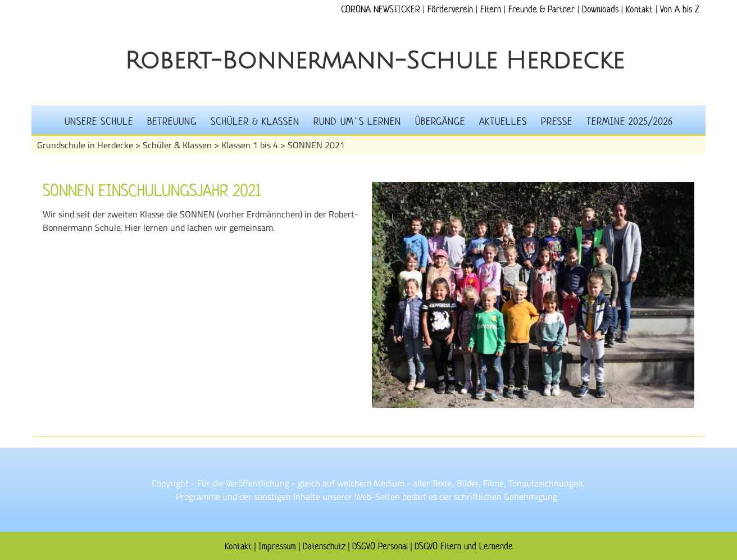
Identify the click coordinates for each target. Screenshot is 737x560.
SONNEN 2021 (316, 145)
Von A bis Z (679, 9)
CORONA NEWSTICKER (381, 9)
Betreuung (172, 121)
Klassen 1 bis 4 (250, 145)
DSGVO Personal (380, 546)
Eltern (491, 9)
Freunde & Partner (542, 9)
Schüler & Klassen (255, 121)
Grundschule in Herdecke (85, 145)
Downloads (600, 9)
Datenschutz (324, 546)
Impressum (277, 546)
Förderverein (450, 9)
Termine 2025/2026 (630, 121)
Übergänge (440, 121)
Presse (557, 121)
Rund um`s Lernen (357, 121)
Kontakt (639, 9)
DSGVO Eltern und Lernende (464, 546)
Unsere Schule (99, 121)
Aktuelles (503, 121)
